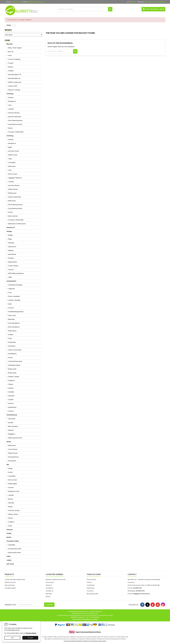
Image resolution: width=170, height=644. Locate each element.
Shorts (10, 128)
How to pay (50, 582)
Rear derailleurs (14, 327)
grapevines (12, 407)
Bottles (11, 235)
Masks (10, 507)
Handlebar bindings (15, 285)
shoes (9, 442)
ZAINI (10, 277)
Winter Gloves (13, 189)
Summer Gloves (14, 113)
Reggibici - (12, 434)
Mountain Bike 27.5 (15, 75)
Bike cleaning (13, 426)
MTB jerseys (12, 193)
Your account (94, 574)
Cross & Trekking (14, 59)
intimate (11, 503)
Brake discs (12, 331)
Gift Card (10, 564)
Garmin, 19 (11, 228)
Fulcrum (10, 530)
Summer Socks (14, 151)
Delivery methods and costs (56, 579)
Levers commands (15, 350)
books (9, 537)
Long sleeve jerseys (15, 124)
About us (49, 585)
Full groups (12, 342)
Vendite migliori (10, 588)
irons (10, 293)
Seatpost (11, 380)
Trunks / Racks (13, 266)
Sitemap (49, 594)
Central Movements (15, 361)
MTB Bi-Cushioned (15, 82)
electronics (12, 247)
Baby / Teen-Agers (15, 48)
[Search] (85, 9)
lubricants (12, 419)
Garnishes (12, 346)
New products (10, 585)
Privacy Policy (31, 633)
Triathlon (11, 522)
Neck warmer (13, 216)
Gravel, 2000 (13, 86)
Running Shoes (13, 457)
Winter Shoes (13, 453)
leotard (11, 98)
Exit (12, 638)
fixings (9, 231)
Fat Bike (11, 71)
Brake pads (12, 369)
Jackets (11, 109)
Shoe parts (12, 461)
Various (11, 270)
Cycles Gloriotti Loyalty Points (15, 579)
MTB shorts (12, 201)
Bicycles (10, 44)
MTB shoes (12, 445)
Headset (11, 396)
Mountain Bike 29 (14, 78)
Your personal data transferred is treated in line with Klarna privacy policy (85, 641)
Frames (11, 403)
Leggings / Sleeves (15, 178)
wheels (11, 388)
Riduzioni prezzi (10, 582)
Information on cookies (90, 619)
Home (7, 40)
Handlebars (12, 354)
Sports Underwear (15, 117)
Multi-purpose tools (15, 438)
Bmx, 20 (11, 52)
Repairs (11, 430)
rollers (9, 560)
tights (10, 147)
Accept (30, 638)
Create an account (158, 2)
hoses (10, 472)
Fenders (11, 258)
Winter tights (13, 484)
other (9, 556)
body (10, 526)
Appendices (13, 262)
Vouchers (90, 591)
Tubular (11, 400)
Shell (10, 304)
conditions (49, 588)
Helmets (11, 243)
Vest (10, 105)
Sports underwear (15, 197)
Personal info (91, 579)
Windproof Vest (14, 491)
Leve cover (12, 315)
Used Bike (12, 545)
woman (11, 488)
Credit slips (91, 585)
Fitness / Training (14, 90)
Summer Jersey (14, 510)
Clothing (10, 94)
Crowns (11, 308)
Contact (132, 574)
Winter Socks (13, 155)
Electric (11, 67)
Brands (8, 30)
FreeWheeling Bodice (16, 312)
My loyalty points (92, 594)
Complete (12, 163)
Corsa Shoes (13, 449)
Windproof (12, 101)
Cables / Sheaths (14, 300)
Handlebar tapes (14, 365)
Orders (89, 582)
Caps (10, 159)
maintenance (12, 415)
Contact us (50, 591)
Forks (10, 338)
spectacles (12, 254)
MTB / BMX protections (16, 273)
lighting (11, 250)
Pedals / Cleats (14, 377)
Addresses (91, 588)
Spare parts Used (14, 553)
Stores (48, 597)
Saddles (11, 392)
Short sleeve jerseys (15, 120)
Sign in (147, 2)
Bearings (11, 319)
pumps (11, 423)
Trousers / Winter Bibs (16, 132)
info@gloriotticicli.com (36, 2)
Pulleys (11, 384)
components (11, 281)
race (10, 55)
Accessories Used (15, 549)
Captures (12, 289)
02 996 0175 (15, 2)
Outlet (9, 533)
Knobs (10, 358)
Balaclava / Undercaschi (17, 224)
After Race (12, 166)
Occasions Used (13, 541)
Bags (10, 239)
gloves (11, 499)
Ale (8, 465)
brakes (11, 335)
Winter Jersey (13, 514)
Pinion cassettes (14, 296)
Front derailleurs (14, 323)
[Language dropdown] (132, 2)
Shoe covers (13, 174)
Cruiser (11, 63)
